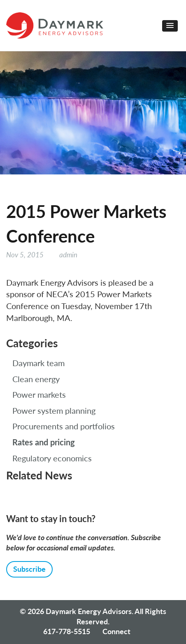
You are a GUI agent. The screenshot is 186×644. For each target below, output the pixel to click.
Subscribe (29, 569)
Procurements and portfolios (64, 426)
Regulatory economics (52, 458)
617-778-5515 (67, 631)
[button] (170, 26)
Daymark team (38, 363)
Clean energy (36, 379)
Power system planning (54, 410)
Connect (116, 631)
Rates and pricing (44, 442)
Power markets (39, 394)
